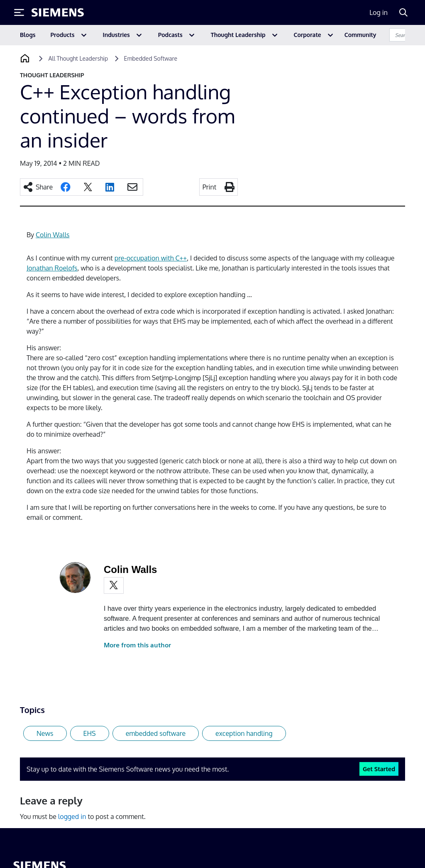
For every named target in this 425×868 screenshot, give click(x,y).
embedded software (156, 733)
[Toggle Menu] (19, 12)
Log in (379, 12)
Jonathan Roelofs (52, 268)
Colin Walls (53, 235)
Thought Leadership (238, 35)
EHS (90, 733)
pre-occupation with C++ (151, 258)
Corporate (308, 35)
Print (210, 187)
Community (360, 35)
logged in (72, 816)
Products (63, 35)
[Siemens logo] (58, 12)
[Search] (403, 12)
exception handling (244, 733)
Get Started (379, 769)
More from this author (137, 645)
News (45, 733)
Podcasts (170, 35)
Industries (116, 35)
